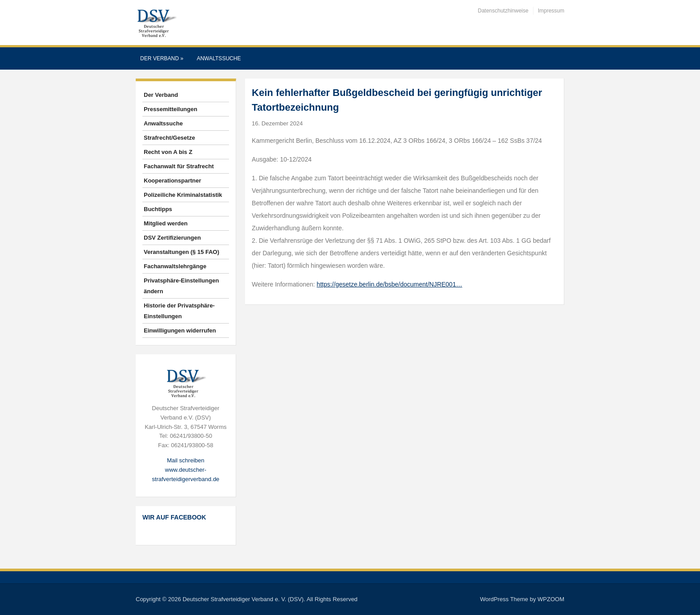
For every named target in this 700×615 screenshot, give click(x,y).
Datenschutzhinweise (503, 11)
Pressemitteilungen (171, 109)
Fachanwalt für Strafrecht (179, 166)
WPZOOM (551, 599)
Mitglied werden (166, 223)
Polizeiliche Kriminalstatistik (183, 195)
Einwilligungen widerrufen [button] (180, 330)
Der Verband (162, 58)
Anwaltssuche (219, 58)
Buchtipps (158, 209)
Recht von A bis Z (168, 152)
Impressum (551, 11)
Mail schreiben (186, 460)
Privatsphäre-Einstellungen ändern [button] (181, 286)
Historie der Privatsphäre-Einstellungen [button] (179, 311)
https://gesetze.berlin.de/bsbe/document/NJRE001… (389, 284)
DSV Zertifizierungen (172, 238)
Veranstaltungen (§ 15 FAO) (181, 252)
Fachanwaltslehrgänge (175, 266)
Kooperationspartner (173, 181)
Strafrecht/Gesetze (169, 138)
